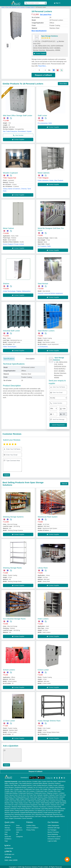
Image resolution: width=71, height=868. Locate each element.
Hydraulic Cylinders (43, 795)
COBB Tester (31, 800)
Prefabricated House (40, 793)
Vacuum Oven (13, 795)
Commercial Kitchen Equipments (28, 804)
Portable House (19, 789)
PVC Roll (8, 804)
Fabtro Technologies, (10, 346)
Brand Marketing (53, 834)
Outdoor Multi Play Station (50, 781)
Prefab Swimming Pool (50, 812)
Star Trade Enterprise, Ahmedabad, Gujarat (17, 131)
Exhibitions (8, 838)
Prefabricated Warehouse (26, 793)
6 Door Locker (43, 669)
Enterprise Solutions (54, 838)
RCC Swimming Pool (38, 814)
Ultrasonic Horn (55, 804)
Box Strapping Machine (25, 785)
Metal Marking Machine (48, 802)
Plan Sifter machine (44, 804)
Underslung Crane (53, 798)
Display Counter (53, 785)
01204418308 (9, 848)
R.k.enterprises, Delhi (45, 123)
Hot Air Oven (22, 795)
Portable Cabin (37, 781)
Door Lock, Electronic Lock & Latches (15, 7)
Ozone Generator (27, 818)
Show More (63, 83)
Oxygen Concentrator (15, 818)
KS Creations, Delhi (44, 246)
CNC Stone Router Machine (35, 796)
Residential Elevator (21, 787)
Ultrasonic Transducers (40, 806)
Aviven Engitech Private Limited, (14, 244)
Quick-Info (8, 836)
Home (3, 7)
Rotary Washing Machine (51, 796)
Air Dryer (57, 808)
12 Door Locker (9, 720)
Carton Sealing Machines (40, 785)
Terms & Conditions (32, 827)
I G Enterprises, (43, 346)
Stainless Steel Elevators (57, 787)
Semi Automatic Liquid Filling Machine (42, 808)
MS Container (31, 791)
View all (64, 483)
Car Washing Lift (40, 810)
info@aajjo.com (9, 854)
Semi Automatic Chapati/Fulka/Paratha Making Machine (27, 812)
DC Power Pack (32, 795)
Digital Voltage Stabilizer (23, 798)
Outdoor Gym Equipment (12, 816)
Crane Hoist (13, 800)
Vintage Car (45, 816)
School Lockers (9, 669)
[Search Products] (25, 3)
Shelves (6, 283)
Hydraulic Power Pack (56, 795)
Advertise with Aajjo (54, 827)
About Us (7, 825)
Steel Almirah (43, 283)
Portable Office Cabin (54, 791)
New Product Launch (54, 836)
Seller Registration (53, 825)
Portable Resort (56, 789)
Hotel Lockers (43, 618)
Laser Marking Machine (25, 781)
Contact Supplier (40, 53)
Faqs (6, 840)
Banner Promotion (53, 832)
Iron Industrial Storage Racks (14, 618)
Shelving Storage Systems (13, 516)
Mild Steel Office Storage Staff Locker (18, 115)
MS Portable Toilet (46, 789)
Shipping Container (52, 793)
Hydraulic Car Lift (32, 787)
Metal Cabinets (44, 172)
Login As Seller (52, 840)
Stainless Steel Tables (11, 785)
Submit (6, 474)
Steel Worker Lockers (46, 330)
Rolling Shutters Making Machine (25, 810)
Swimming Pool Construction (23, 814)
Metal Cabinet (8, 228)
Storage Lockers (30, 7)
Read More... (43, 65)
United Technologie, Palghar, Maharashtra (17, 291)
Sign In (57, 3)
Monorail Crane (22, 800)
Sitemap (7, 827)
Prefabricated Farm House (32, 789)
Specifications (9, 358)
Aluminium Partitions (54, 783)
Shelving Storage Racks (12, 567)
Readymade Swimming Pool (53, 814)
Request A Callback (35, 771)
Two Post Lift (49, 810)
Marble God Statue (61, 802)
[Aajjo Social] (54, 777)
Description (30, 358)
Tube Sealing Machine (25, 783)
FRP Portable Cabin (20, 791)
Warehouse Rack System (48, 516)
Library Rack (43, 567)
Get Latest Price (46, 14)
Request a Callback (43, 75)
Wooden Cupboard (10, 172)
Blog (6, 834)
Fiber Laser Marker (34, 802)
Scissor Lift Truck (43, 787)
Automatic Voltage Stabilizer (39, 798)
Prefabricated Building (11, 793)
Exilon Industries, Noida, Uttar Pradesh (50, 180)
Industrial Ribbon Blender (40, 783)
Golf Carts (38, 816)
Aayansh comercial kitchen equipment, (50, 293)
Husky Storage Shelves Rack (49, 720)
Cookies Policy (31, 825)
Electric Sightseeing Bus (27, 816)
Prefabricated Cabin (42, 791)
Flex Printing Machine (20, 796)
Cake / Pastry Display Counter (19, 802)
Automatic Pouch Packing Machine (21, 808)
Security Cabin (9, 789)
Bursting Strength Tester (43, 800)
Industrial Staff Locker (11, 330)
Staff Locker (42, 115)
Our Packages (52, 829)
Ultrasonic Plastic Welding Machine (22, 806)
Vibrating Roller (13, 783)
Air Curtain (15, 804)
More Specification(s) (39, 30)
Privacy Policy (31, 829)
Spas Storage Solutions (50, 35)
